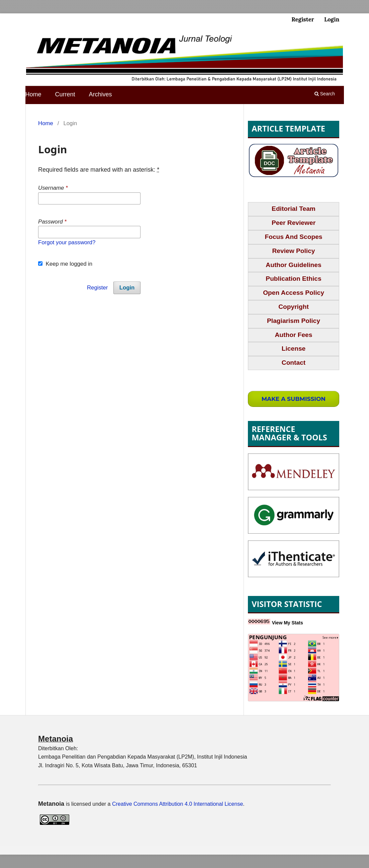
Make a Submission (294, 399)
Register (303, 19)
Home (33, 94)
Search (325, 94)
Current (65, 94)
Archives (101, 94)
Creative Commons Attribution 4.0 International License (177, 804)
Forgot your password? (67, 242)
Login (332, 19)
